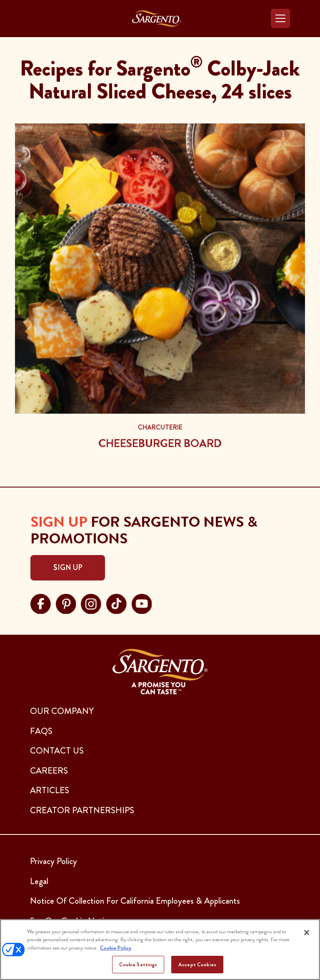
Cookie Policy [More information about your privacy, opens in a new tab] (116, 948)
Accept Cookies (197, 964)
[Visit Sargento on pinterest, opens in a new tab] (66, 603)
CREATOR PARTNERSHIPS (82, 810)
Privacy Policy (54, 861)
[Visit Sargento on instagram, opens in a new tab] (91, 603)
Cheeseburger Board (160, 443)
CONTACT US (57, 751)
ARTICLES (50, 790)
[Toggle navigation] (280, 18)
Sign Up (68, 568)
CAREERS (49, 771)
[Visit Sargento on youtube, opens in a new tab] (142, 603)
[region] (160, 950)
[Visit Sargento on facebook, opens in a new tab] (41, 603)
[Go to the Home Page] (157, 19)
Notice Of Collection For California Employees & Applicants (135, 901)
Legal (39, 881)
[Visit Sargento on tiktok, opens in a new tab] (116, 603)
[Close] (307, 932)
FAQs (41, 731)
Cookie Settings (138, 964)
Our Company (62, 711)
